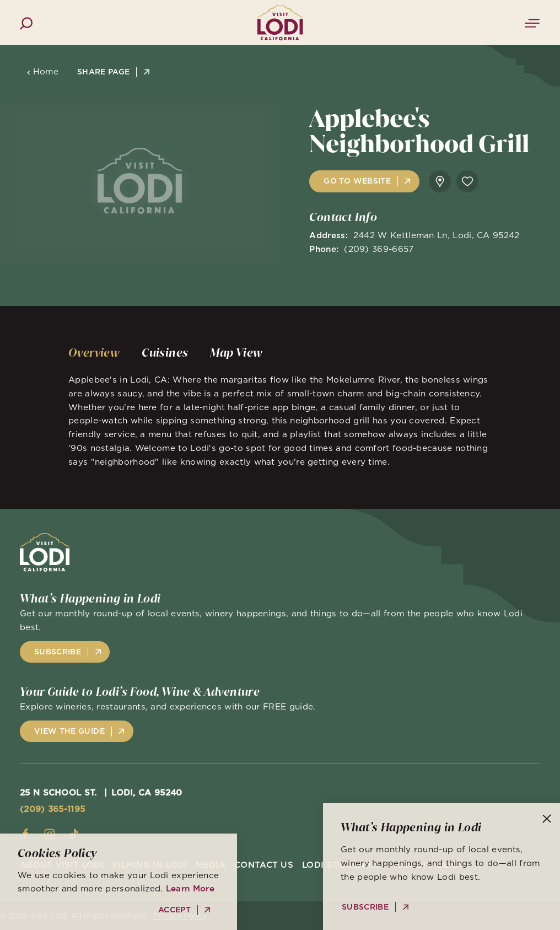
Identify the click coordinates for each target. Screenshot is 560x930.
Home (42, 71)
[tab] (94, 353)
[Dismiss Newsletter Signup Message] (547, 819)
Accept (174, 910)
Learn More (190, 888)
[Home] (280, 22)
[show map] (440, 181)
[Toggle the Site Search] (26, 22)
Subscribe (58, 652)
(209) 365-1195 (52, 809)
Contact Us (264, 865)
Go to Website (357, 181)
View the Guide (69, 731)
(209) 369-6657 (379, 249)
